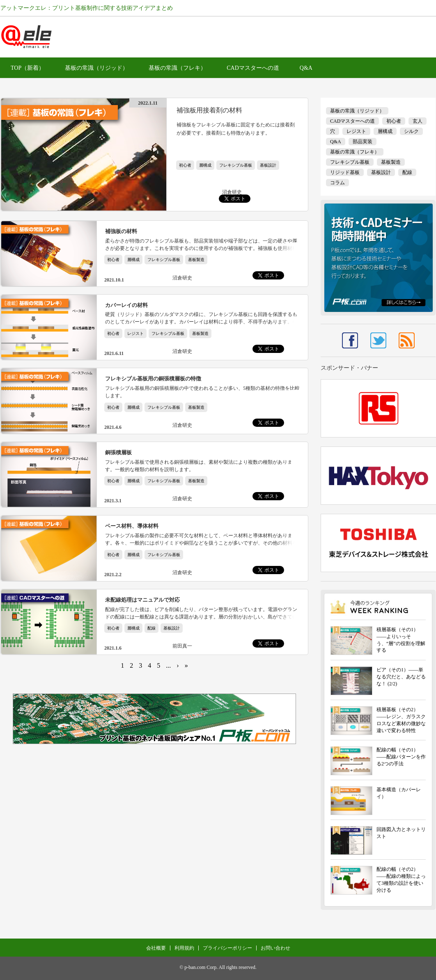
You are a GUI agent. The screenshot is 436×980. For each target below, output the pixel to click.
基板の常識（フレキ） (177, 68)
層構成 (205, 165)
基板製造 (196, 260)
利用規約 (184, 948)
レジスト (135, 333)
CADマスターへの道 (253, 68)
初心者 (185, 165)
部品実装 (363, 142)
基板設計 (268, 165)
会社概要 (156, 948)
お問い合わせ (275, 948)
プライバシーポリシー (227, 948)
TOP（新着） (28, 68)
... (168, 665)
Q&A (306, 68)
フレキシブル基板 (236, 165)
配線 (151, 628)
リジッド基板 (345, 172)
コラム (337, 183)
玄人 (418, 121)
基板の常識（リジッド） (96, 68)
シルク (411, 131)
